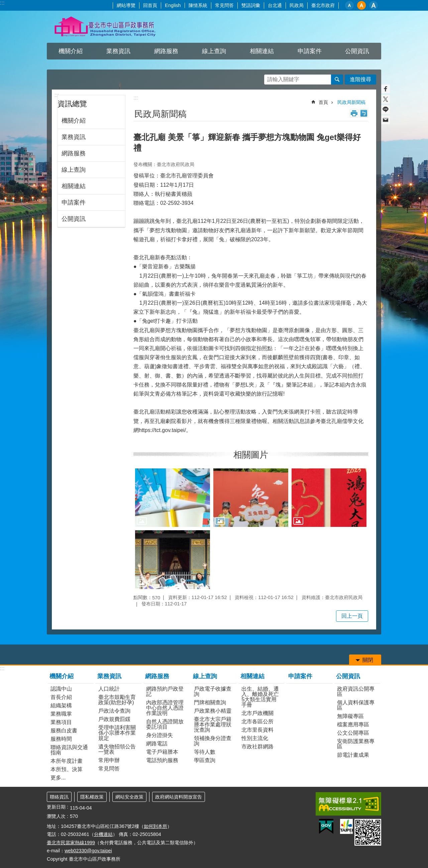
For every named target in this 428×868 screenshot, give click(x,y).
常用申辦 (109, 760)
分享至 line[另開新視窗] (386, 110)
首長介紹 (61, 697)
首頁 (323, 102)
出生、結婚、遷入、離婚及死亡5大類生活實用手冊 (260, 697)
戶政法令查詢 (114, 711)
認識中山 (61, 689)
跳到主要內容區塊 (4, 4)
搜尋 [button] (337, 80)
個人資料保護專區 (356, 705)
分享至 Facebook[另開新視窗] (386, 89)
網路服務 (166, 51)
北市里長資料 (257, 730)
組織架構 (61, 705)
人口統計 (109, 689)
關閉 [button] (368, 660)
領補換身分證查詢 (213, 741)
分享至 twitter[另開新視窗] (386, 99)
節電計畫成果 (353, 755)
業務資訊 (118, 51)
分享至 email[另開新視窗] (386, 120)
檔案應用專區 (353, 725)
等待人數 (205, 752)
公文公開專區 (353, 733)
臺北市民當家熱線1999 (71, 843)
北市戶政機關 (257, 713)
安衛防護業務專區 (356, 744)
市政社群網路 (257, 747)
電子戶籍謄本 (162, 752)
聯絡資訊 (59, 797)
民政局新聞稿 (351, 102)
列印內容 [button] (354, 113)
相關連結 (262, 51)
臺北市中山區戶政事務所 (105, 27)
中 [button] (361, 5)
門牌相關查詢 (210, 702)
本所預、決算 (67, 769)
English (173, 5)
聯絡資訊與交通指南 (69, 750)
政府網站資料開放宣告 (179, 797)
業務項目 (61, 722)
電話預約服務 (162, 760)
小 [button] (349, 5)
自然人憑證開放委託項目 (165, 724)
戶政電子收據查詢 (213, 691)
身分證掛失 (159, 735)
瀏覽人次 (56, 816)
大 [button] (373, 5)
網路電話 (157, 744)
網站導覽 (126, 5)
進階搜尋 (360, 79)
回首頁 (150, 5)
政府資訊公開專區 (356, 691)
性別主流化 (255, 738)
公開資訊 (357, 51)
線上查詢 (214, 51)
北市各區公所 (257, 721)
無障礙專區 (350, 716)
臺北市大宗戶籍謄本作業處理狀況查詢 (213, 725)
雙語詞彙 (251, 5)
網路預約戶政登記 (165, 691)
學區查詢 (205, 760)
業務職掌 (61, 714)
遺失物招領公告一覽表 (117, 749)
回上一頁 (352, 616)
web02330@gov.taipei (88, 851)
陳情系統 (198, 5)
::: (2, 3)
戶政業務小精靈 (213, 711)
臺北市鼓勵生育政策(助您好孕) (117, 700)
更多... (58, 778)
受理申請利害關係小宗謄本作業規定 (117, 733)
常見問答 (224, 5)
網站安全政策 (129, 797)
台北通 (275, 5)
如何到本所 (155, 826)
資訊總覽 (72, 104)
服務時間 (61, 739)
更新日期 (56, 807)
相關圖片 (251, 455)
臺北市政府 (323, 5)
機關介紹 (71, 51)
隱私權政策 (92, 797)
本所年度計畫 (67, 761)
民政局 (297, 5)
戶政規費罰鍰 (114, 719)
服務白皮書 (64, 731)
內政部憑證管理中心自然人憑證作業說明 (165, 708)
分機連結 (103, 834)
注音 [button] (364, 113)
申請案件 (310, 51)
